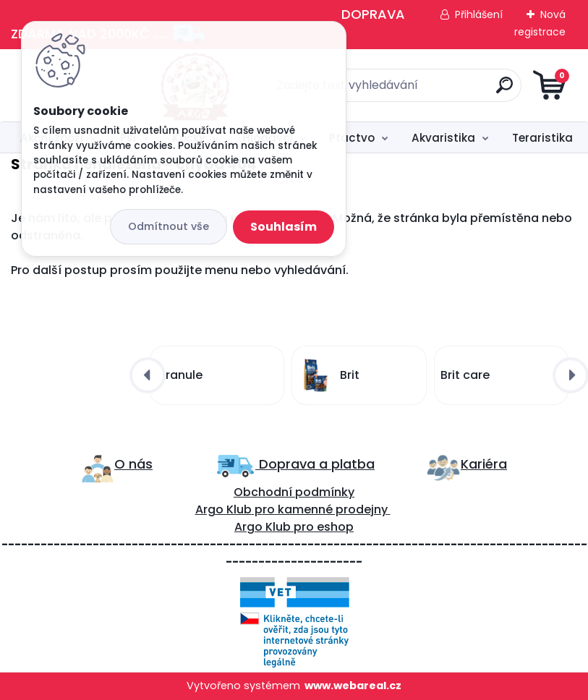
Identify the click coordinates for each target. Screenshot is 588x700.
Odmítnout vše (169, 226)
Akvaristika (443, 138)
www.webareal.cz (353, 686)
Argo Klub (223, 509)
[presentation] (148, 375)
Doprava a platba (315, 464)
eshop (334, 527)
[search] (468, 91)
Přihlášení (479, 14)
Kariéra (484, 464)
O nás (133, 464)
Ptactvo (352, 138)
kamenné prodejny (331, 509)
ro (269, 509)
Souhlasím (284, 227)
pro (304, 527)
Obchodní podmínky (294, 492)
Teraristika (542, 138)
